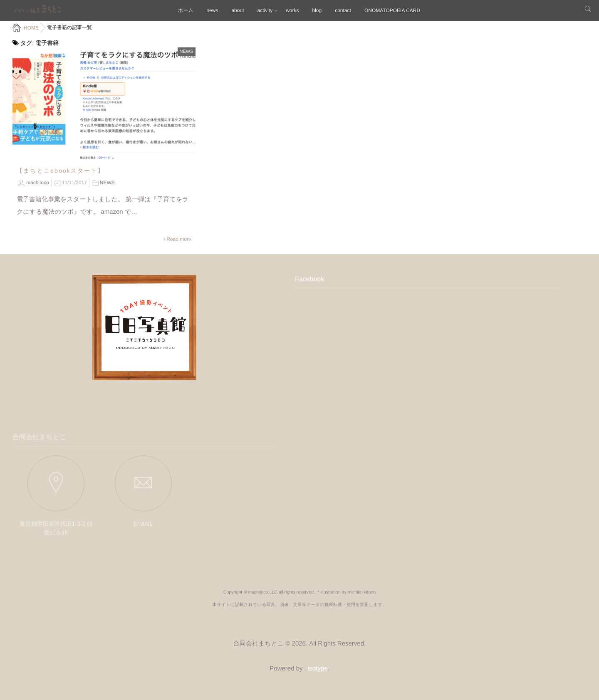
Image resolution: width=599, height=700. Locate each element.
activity (265, 10)
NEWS (187, 51)
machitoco (38, 182)
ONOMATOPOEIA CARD (392, 10)
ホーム (186, 10)
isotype (318, 669)
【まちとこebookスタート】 (60, 170)
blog (317, 10)
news (212, 10)
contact (343, 10)
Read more (179, 239)
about (238, 10)
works (292, 10)
